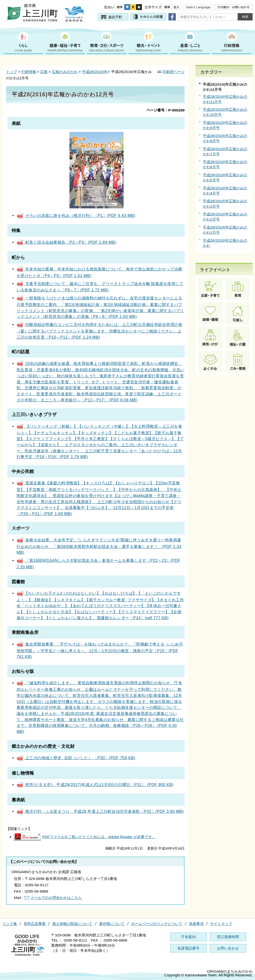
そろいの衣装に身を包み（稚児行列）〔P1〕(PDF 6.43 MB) (76, 215)
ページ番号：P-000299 (165, 110)
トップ (12, 72)
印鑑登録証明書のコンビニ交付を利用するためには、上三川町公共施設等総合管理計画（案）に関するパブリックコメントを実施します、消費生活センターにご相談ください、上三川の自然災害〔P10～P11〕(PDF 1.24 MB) (99, 331)
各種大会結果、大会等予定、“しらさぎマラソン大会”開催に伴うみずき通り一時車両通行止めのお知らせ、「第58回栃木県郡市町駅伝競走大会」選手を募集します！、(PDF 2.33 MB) (99, 546)
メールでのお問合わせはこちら (56, 898)
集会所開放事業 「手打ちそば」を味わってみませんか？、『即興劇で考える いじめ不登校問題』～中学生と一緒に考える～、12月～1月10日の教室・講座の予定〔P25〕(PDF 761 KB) (100, 650)
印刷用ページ (174, 72)
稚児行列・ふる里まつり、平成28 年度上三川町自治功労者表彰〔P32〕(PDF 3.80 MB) (100, 811)
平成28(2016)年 (95, 72)
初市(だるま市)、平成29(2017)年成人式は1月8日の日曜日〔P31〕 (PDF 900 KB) (95, 785)
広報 (44, 72)
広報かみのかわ (65, 72)
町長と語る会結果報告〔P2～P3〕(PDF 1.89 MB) (66, 242)
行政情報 (29, 72)
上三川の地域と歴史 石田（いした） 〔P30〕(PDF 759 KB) (76, 758)
